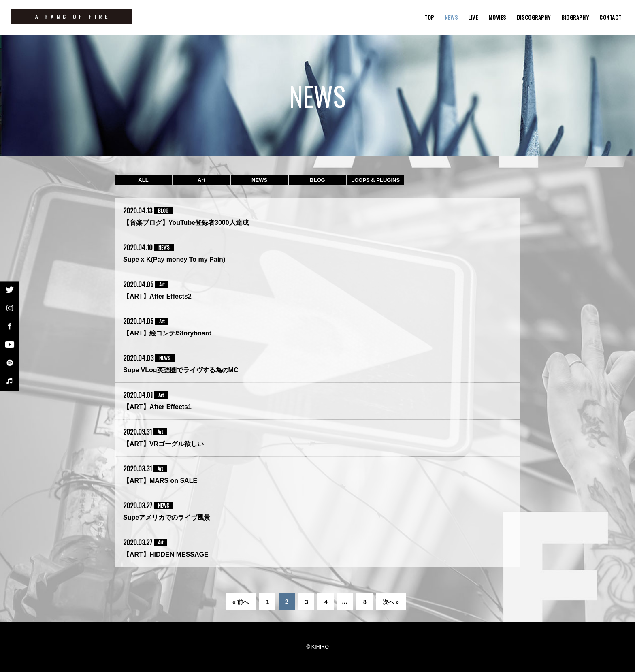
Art (201, 180)
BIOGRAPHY (575, 17)
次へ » (391, 602)
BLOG (317, 180)
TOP (429, 17)
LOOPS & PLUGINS (375, 180)
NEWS (451, 17)
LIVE (473, 17)
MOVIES (497, 17)
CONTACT (610, 17)
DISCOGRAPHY (534, 17)
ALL (143, 180)
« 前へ (241, 602)
